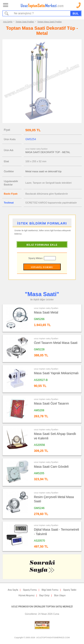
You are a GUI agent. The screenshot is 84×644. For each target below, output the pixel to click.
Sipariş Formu (30, 590)
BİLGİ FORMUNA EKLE (42, 245)
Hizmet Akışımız (26, 595)
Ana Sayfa (8, 22)
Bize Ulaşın (60, 595)
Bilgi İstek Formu (50, 590)
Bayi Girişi (44, 595)
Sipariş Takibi (70, 590)
